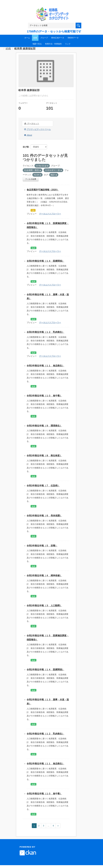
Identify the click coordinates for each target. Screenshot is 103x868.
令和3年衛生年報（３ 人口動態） (44, 606)
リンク (68, 44)
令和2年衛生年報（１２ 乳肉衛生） (45, 734)
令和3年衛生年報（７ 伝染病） (43, 486)
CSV (33, 210)
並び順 (26, 147)
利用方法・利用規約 (53, 44)
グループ (44, 38)
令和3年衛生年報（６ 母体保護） (44, 516)
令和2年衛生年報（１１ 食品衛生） (45, 764)
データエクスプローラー (50, 214)
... (49, 826)
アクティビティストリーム (38, 129)
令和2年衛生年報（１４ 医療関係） (45, 670)
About (28, 135)
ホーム (27, 38)
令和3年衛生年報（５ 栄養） (42, 546)
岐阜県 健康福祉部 (25, 49)
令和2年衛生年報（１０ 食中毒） (44, 794)
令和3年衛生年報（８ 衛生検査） (44, 456)
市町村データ (73, 38)
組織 (35, 38)
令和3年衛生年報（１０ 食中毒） (44, 396)
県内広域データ (58, 38)
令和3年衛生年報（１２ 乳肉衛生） (45, 332)
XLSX (33, 248)
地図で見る (37, 44)
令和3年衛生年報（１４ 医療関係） (45, 261)
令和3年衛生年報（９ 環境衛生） (44, 426)
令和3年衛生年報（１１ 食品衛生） (45, 366)
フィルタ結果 (31, 179)
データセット (32, 123)
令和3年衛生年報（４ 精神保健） (44, 575)
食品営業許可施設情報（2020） (43, 190)
